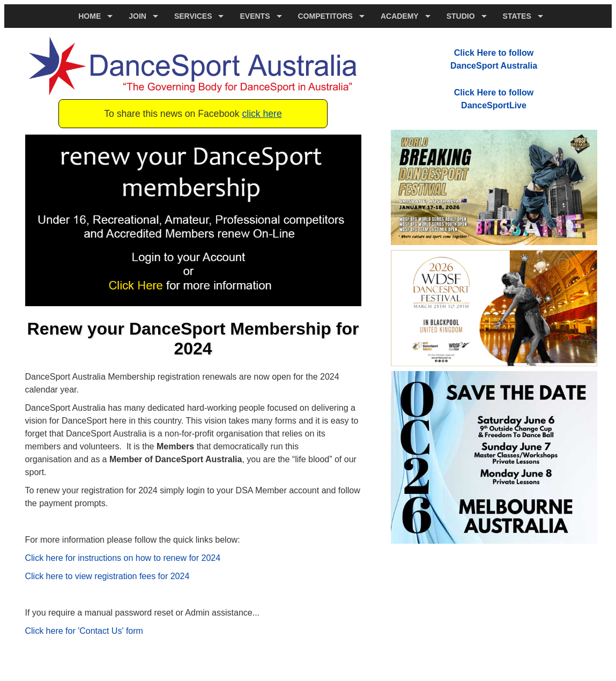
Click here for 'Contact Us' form (84, 631)
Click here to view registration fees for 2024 (107, 576)
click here (262, 114)
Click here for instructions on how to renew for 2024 (123, 558)
